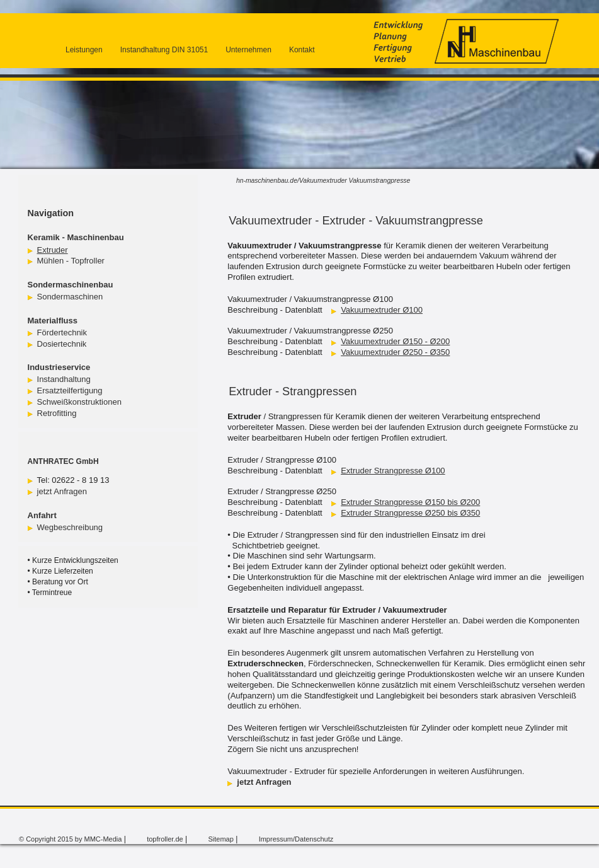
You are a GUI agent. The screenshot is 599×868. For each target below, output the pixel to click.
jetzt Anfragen (62, 491)
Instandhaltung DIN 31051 (164, 50)
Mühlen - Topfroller (71, 261)
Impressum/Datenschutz (296, 839)
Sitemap (220, 839)
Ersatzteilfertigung (70, 391)
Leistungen (84, 50)
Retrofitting (57, 413)
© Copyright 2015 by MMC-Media (70, 839)
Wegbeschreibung (70, 527)
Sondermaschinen (70, 297)
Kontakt (302, 50)
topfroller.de (165, 839)
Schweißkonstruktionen (79, 402)
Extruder (53, 250)
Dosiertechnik (62, 344)
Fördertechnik (62, 333)
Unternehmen (248, 50)
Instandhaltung (64, 379)
